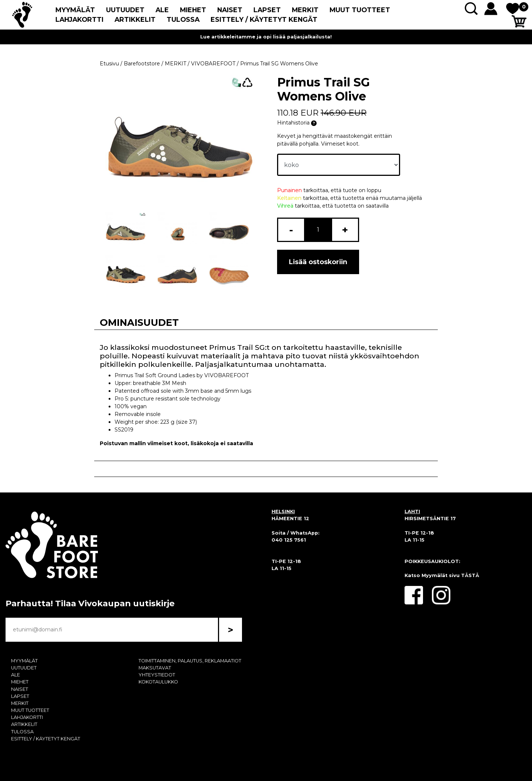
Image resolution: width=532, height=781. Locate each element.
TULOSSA (183, 19)
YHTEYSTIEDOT (157, 675)
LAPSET (267, 10)
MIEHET (193, 10)
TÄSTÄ (470, 575)
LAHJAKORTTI (79, 19)
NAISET (230, 10)
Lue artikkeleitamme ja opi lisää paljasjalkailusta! (266, 37)
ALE (162, 10)
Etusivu (109, 64)
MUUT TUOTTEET (360, 10)
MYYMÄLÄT (75, 10)
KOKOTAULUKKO (158, 682)
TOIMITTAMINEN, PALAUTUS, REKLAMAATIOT (190, 661)
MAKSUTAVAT (155, 668)
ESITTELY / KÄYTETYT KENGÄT (264, 19)
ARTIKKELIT (135, 19)
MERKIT (305, 10)
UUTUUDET (125, 10)
